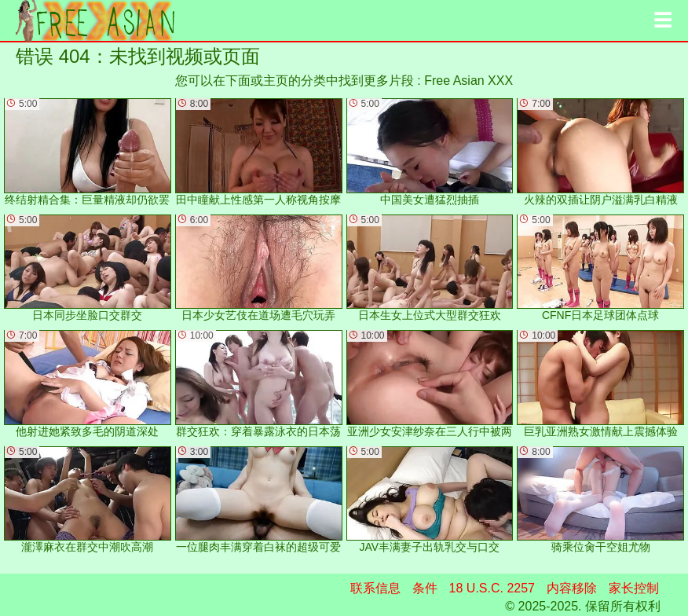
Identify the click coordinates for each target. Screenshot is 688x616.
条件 (425, 588)
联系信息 (375, 588)
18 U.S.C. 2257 (492, 588)
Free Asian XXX (468, 81)
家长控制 (634, 588)
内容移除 (572, 588)
